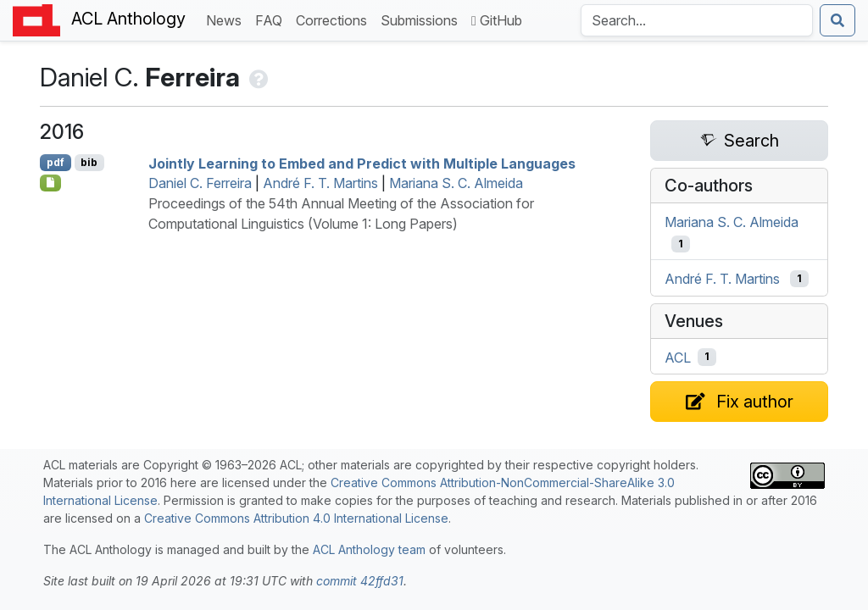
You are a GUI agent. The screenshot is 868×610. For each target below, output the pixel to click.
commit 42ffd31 (360, 581)
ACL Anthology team (369, 549)
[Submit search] (837, 20)
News (227, 19)
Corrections (335, 19)
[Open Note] (50, 183)
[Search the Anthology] (697, 20)
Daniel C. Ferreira (200, 183)
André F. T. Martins (320, 183)
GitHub (497, 20)
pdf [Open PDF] (56, 162)
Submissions (423, 19)
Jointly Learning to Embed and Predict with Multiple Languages (362, 163)
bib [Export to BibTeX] (89, 162)
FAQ (272, 19)
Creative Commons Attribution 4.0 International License (296, 518)
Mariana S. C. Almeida (456, 183)
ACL (678, 357)
